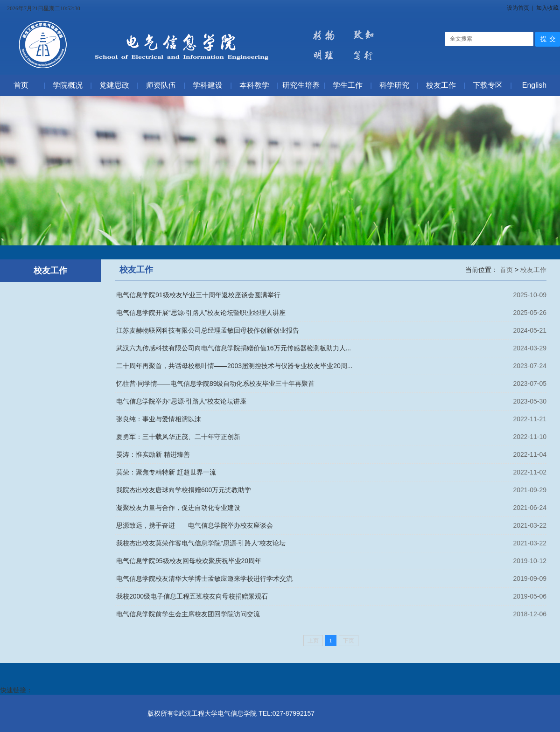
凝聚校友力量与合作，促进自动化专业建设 (178, 508)
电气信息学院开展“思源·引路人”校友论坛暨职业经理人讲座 (201, 313)
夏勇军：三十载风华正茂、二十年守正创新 (178, 437)
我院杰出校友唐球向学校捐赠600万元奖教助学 (184, 490)
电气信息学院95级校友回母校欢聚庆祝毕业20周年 (189, 561)
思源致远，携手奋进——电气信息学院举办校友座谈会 (195, 525)
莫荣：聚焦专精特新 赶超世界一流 (166, 472)
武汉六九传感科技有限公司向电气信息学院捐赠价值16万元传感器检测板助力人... (234, 348)
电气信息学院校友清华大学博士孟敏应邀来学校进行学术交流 (204, 579)
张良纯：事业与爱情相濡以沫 (159, 419)
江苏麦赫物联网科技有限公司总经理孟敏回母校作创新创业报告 (208, 330)
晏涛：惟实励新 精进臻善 (153, 454)
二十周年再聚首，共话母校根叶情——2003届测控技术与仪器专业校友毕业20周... (234, 366)
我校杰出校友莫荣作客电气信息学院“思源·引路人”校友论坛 (201, 543)
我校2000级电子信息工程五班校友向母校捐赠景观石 (192, 596)
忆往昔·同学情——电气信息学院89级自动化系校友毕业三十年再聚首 (215, 383)
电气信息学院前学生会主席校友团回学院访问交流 (188, 614)
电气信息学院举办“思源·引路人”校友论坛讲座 (181, 401)
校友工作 (533, 270)
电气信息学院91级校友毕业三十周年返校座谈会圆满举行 (198, 295)
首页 (507, 270)
